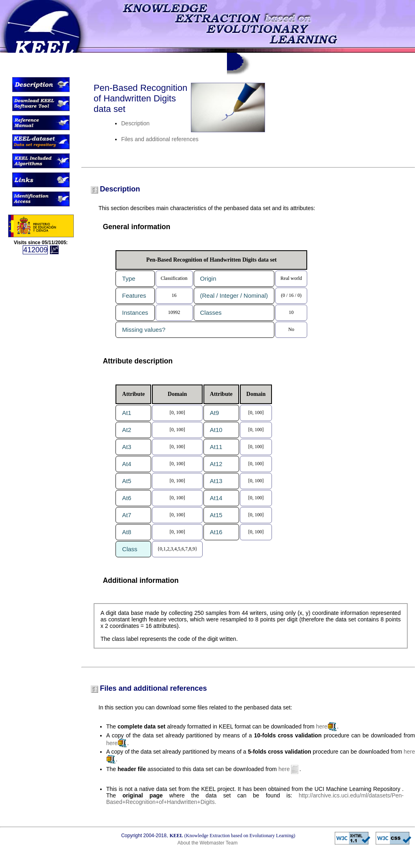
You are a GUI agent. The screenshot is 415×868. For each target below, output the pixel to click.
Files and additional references (160, 139)
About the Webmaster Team (207, 843)
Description (135, 123)
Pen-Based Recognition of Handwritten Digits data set (140, 98)
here (322, 726)
